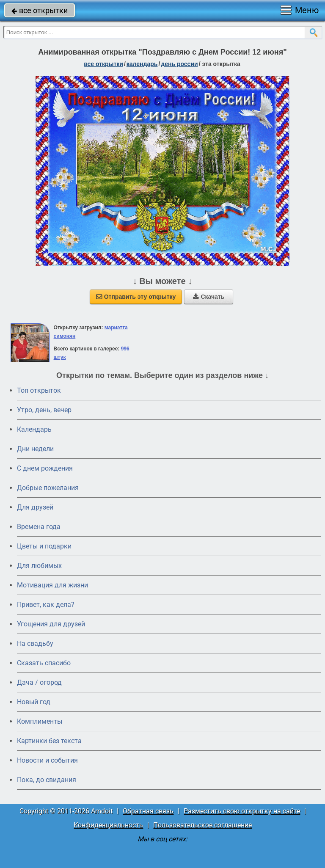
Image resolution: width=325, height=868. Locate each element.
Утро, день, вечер (44, 410)
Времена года (39, 527)
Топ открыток (39, 390)
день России (179, 64)
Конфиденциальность (108, 825)
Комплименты (40, 721)
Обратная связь (148, 811)
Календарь (142, 64)
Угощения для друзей (51, 624)
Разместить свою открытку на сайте (242, 811)
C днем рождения (45, 468)
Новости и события (47, 760)
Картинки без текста (49, 741)
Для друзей (35, 507)
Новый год (34, 702)
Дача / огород (39, 682)
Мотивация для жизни (52, 585)
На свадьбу (35, 643)
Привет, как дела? (46, 605)
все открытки (40, 10)
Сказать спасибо (44, 663)
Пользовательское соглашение (202, 825)
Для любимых (39, 566)
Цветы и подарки (44, 546)
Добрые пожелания (48, 488)
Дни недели (35, 449)
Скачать (209, 297)
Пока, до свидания (47, 780)
